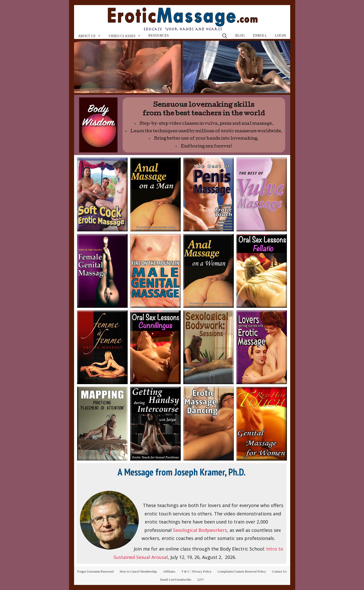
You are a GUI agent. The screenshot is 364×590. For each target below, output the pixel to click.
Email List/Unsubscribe (176, 580)
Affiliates (169, 571)
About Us (87, 36)
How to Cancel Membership (138, 571)
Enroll (260, 36)
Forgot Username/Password (96, 571)
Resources (159, 36)
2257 (201, 580)
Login (281, 36)
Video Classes (122, 36)
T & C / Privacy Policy (196, 571)
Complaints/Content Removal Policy (242, 571)
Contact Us (279, 571)
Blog (240, 36)
